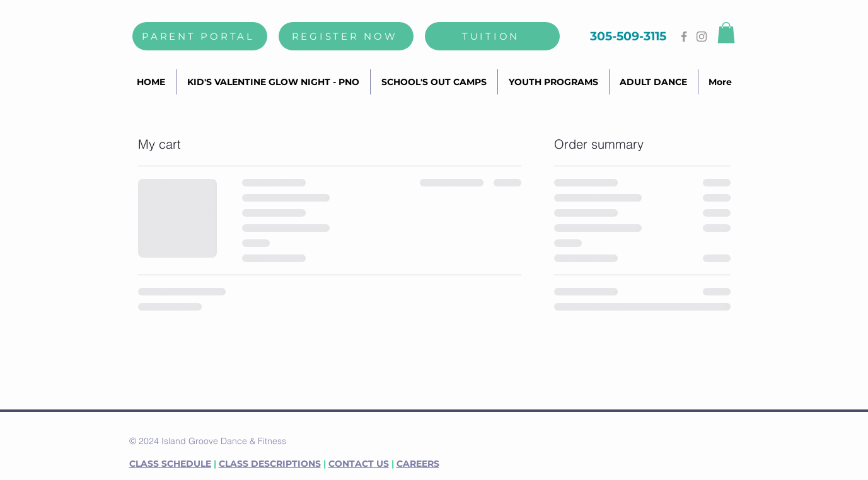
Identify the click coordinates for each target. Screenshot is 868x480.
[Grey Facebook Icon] (684, 37)
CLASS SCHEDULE (170, 464)
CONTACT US (359, 464)
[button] (726, 32)
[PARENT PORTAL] (200, 36)
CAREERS (418, 464)
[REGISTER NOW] (346, 36)
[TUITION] (492, 36)
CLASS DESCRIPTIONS (270, 464)
